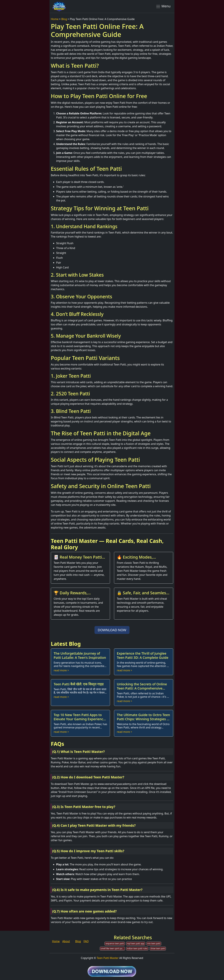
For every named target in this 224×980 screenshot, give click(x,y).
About (66, 941)
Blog (64, 19)
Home (55, 19)
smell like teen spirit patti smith (113, 949)
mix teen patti (154, 944)
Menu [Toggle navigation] (163, 6)
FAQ (86, 941)
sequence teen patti (115, 944)
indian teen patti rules (137, 949)
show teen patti (158, 949)
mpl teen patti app (136, 944)
